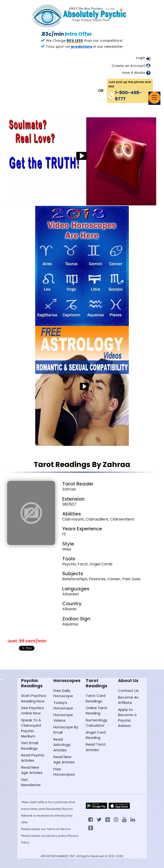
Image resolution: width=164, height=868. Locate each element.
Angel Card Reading (96, 735)
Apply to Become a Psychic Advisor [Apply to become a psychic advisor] (127, 718)
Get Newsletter (31, 782)
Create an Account (128, 66)
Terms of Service (58, 829)
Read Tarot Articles (96, 747)
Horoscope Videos (63, 717)
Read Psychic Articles (33, 758)
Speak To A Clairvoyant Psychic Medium (31, 728)
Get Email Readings (30, 745)
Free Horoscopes (64, 772)
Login (141, 58)
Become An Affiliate (128, 700)
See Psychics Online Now (33, 710)
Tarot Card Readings (96, 698)
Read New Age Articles (32, 770)
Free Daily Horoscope (63, 693)
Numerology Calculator (96, 723)
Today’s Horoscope (63, 705)
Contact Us (128, 691)
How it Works (134, 73)
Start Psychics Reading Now (34, 698)
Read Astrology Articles (62, 745)
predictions (82, 47)
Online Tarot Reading (97, 710)
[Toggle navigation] (154, 98)
